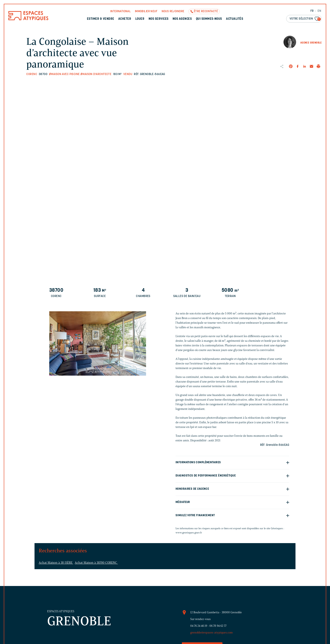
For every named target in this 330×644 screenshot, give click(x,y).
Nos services (159, 19)
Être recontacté (206, 11)
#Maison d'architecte (96, 74)
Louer (140, 19)
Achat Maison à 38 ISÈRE (56, 563)
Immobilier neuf (146, 11)
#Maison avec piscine (64, 74)
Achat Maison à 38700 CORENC (96, 563)
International (120, 11)
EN (319, 11)
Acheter (125, 19)
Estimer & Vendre (101, 19)
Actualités (235, 19)
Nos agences (182, 19)
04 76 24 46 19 (199, 626)
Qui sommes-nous (209, 19)
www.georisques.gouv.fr (189, 532)
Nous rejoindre (173, 11)
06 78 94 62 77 (218, 626)
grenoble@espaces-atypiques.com (212, 633)
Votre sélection (305, 19)
